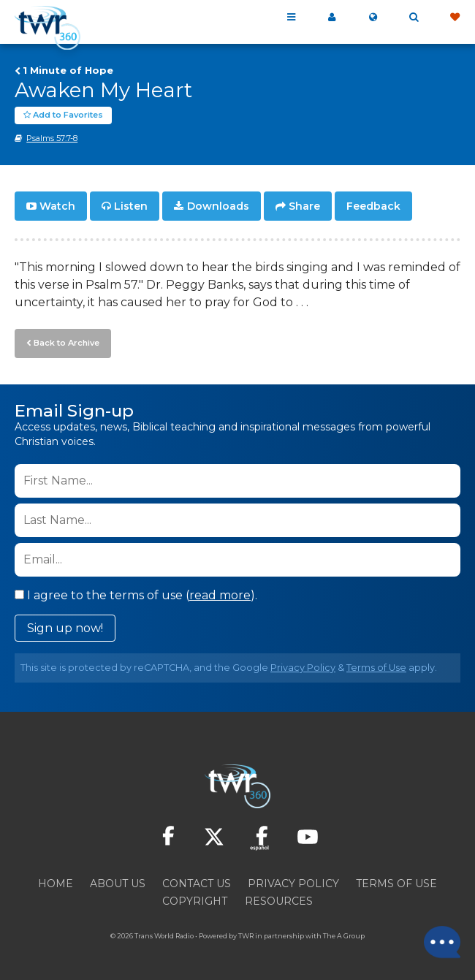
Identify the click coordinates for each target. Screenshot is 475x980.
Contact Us (197, 884)
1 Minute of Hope (68, 70)
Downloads (218, 206)
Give (455, 18)
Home (56, 884)
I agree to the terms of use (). (136, 595)
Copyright (195, 901)
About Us (118, 884)
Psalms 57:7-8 (52, 138)
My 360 (332, 18)
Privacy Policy (303, 668)
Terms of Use (376, 668)
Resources (279, 901)
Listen (131, 206)
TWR (246, 936)
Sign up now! (65, 628)
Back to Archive (66, 343)
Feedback (373, 206)
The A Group (344, 936)
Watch (57, 206)
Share (304, 206)
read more (220, 595)
